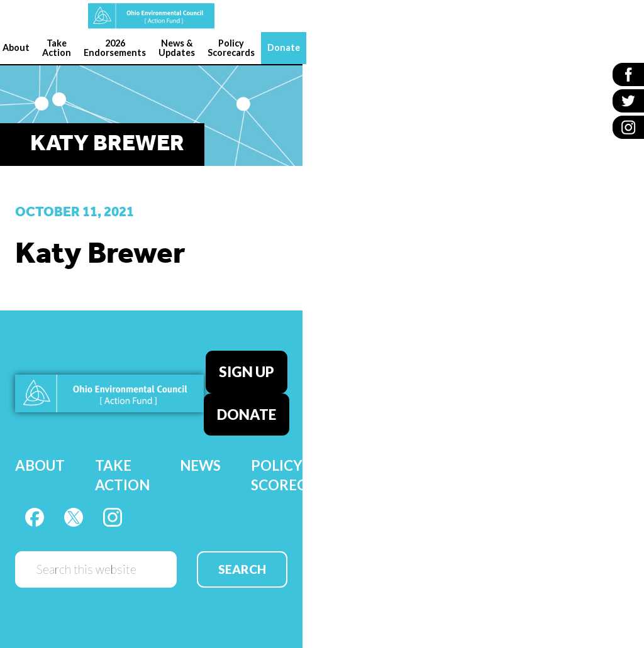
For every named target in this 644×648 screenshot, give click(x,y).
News (200, 465)
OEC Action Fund (151, 16)
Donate (247, 415)
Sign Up (247, 372)
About (40, 465)
